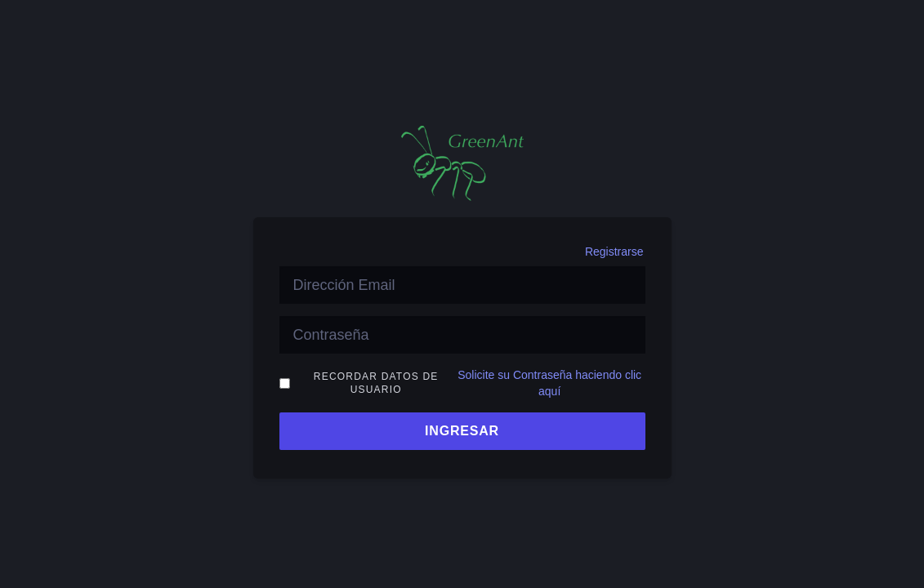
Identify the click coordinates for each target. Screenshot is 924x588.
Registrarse (614, 252)
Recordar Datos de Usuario (376, 383)
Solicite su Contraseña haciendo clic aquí (549, 383)
